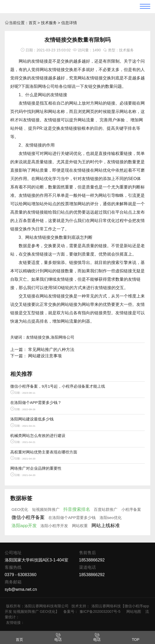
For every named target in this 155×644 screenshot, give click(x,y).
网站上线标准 (106, 526)
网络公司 (46, 86)
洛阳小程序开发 (54, 526)
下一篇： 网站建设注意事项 (36, 356)
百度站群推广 (106, 509)
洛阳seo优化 (111, 518)
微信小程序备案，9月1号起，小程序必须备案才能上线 (58, 386)
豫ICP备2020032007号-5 (100, 611)
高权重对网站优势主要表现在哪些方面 (44, 452)
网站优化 (103, 170)
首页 (33, 23)
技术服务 (49, 23)
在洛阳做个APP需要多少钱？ (36, 402)
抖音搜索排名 (77, 509)
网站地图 (134, 611)
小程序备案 (131, 509)
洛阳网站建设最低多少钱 (32, 419)
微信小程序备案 (28, 517)
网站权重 (80, 526)
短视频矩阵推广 (46, 509)
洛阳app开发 (24, 526)
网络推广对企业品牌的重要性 (36, 468)
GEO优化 (20, 509)
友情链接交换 (61, 70)
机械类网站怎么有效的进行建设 (38, 435)
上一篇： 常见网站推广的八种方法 (42, 350)
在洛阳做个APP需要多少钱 (72, 518)
